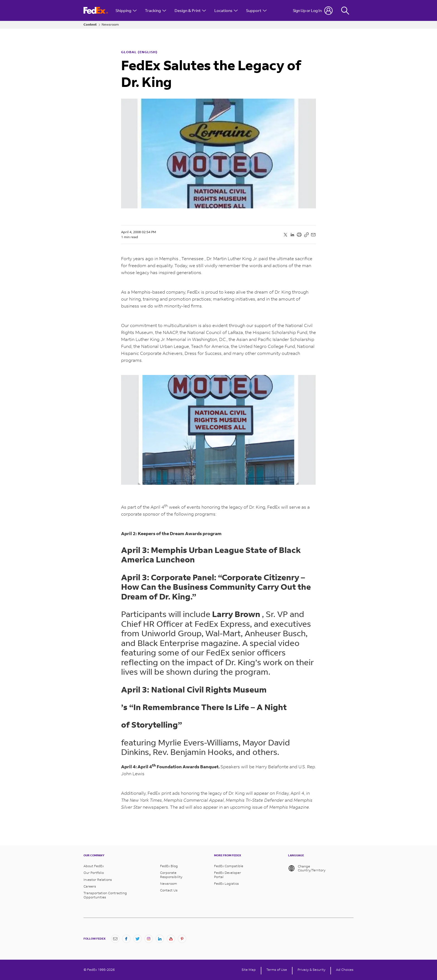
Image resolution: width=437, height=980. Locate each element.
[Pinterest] (182, 939)
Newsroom (110, 25)
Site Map (249, 970)
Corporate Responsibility (171, 875)
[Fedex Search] (345, 10)
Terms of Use (277, 970)
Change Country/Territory (307, 868)
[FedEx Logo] (96, 10)
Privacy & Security (311, 970)
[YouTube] (171, 939)
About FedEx (94, 866)
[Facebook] (126, 939)
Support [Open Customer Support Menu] (256, 10)
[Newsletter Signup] (115, 939)
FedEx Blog (169, 866)
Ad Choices (345, 970)
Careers (90, 886)
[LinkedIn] (160, 939)
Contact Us (169, 890)
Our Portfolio (94, 873)
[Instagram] (149, 939)
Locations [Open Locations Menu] (226, 10)
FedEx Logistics (226, 884)
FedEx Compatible (229, 866)
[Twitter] (138, 939)
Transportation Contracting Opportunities (105, 895)
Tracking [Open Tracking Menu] (156, 10)
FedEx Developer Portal (228, 875)
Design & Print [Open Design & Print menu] (190, 10)
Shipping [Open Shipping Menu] (126, 10)
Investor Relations (98, 880)
